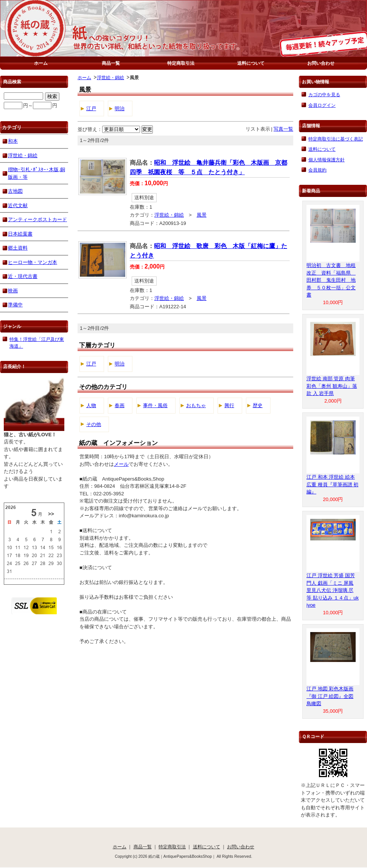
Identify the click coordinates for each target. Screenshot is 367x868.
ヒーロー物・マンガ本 (33, 262)
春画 (120, 405)
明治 (120, 108)
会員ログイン (322, 105)
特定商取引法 (181, 63)
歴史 (258, 405)
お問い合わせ (321, 63)
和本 (13, 141)
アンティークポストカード (37, 219)
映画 (13, 291)
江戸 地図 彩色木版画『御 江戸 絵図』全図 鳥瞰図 (330, 696)
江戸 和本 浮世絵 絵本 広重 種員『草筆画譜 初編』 (332, 484)
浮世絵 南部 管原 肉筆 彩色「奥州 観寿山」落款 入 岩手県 (332, 386)
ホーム (41, 63)
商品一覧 (111, 63)
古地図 (15, 191)
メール (121, 464)
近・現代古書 (23, 276)
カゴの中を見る (324, 94)
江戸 (91, 108)
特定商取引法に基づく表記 (336, 139)
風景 (202, 215)
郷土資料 (18, 248)
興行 (229, 405)
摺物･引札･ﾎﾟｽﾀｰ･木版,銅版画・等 (37, 173)
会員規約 (317, 170)
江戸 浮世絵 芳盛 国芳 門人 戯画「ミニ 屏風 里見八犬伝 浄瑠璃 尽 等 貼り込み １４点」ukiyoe (333, 590)
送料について (251, 63)
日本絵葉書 (20, 234)
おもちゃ (196, 405)
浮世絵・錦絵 (110, 77)
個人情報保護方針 (327, 160)
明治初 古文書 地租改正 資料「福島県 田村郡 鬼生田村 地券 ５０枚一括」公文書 (331, 280)
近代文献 (18, 205)
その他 (94, 424)
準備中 (15, 305)
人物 (91, 405)
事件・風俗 (155, 405)
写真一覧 (283, 129)
